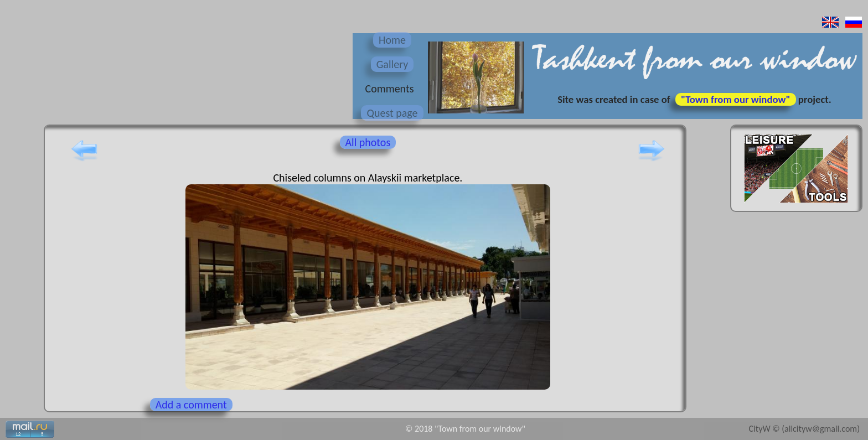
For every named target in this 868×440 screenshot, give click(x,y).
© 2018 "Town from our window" (465, 429)
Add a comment (191, 405)
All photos (368, 142)
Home (392, 40)
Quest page (392, 113)
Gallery (392, 64)
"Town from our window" (736, 99)
